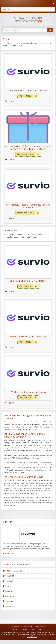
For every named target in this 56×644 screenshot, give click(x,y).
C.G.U (33, 629)
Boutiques (24, 629)
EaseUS (8, 576)
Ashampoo (9, 596)
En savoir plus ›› (9, 553)
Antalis (8, 591)
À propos (15, 629)
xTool (7, 586)
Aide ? (40, 629)
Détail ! (9, 101)
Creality (8, 606)
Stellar (8, 581)
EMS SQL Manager (12, 571)
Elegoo (8, 601)
